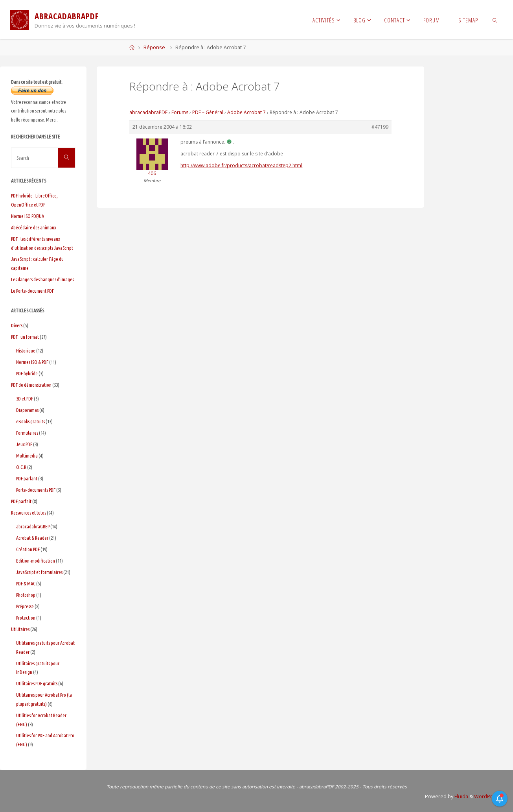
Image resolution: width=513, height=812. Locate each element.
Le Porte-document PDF (32, 291)
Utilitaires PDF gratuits (37, 683)
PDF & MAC (26, 583)
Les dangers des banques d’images (42, 279)
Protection (26, 618)
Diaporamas (27, 410)
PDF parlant (27, 478)
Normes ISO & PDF (32, 362)
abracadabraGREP (33, 526)
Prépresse (25, 606)
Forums (180, 112)
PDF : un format (25, 337)
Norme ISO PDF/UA (28, 216)
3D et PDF (25, 399)
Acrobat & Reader (32, 538)
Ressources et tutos (28, 513)
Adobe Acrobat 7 (246, 112)
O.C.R (21, 467)
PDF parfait (21, 501)
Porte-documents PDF (36, 490)
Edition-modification (36, 561)
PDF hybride (27, 373)
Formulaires (27, 433)
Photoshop (26, 595)
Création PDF (28, 549)
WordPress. (488, 796)
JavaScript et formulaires (39, 572)
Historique (26, 351)
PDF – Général (208, 112)
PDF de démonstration (31, 385)
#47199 (380, 127)
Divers (17, 325)
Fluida (461, 796)
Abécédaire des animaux (34, 227)
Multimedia (27, 456)
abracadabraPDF (148, 112)
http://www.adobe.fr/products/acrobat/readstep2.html (241, 165)
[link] (495, 20)
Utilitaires (20, 629)
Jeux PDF (24, 444)
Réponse (154, 47)
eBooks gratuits (30, 421)
